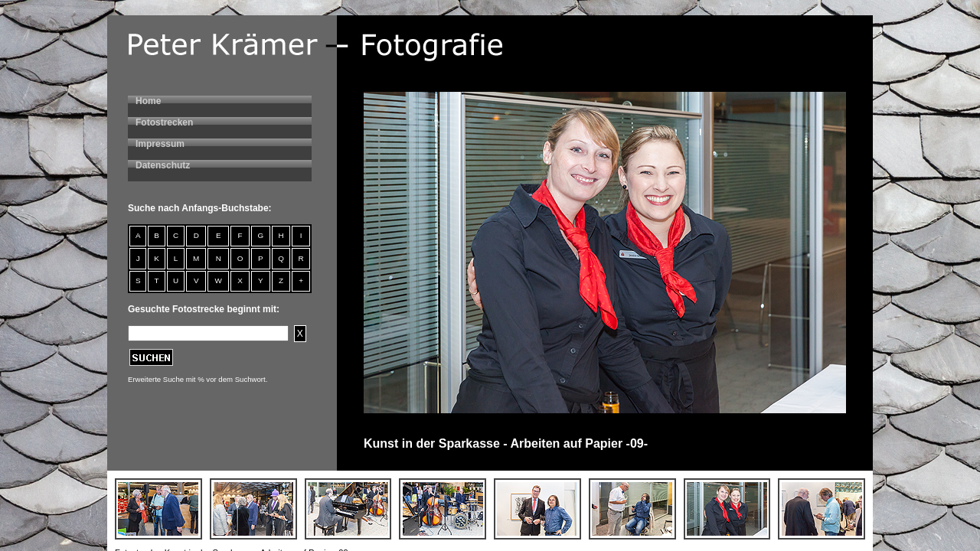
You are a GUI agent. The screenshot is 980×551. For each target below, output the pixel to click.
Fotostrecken (164, 122)
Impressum (160, 144)
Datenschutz (163, 165)
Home (148, 101)
